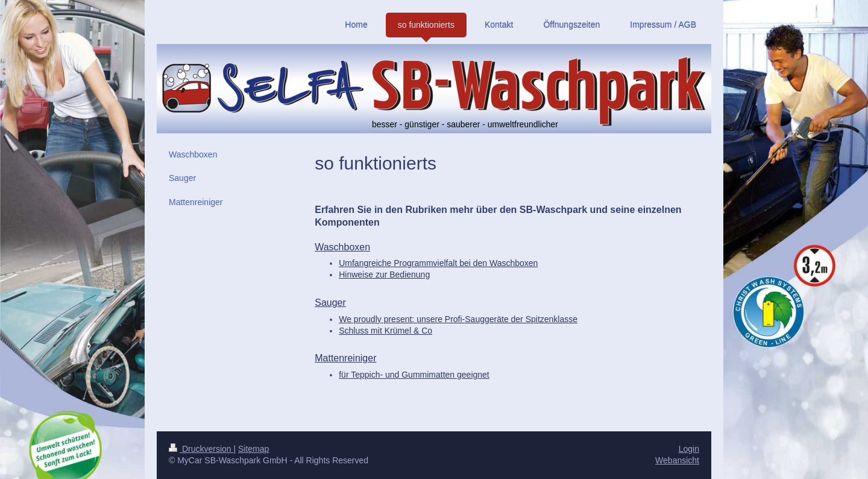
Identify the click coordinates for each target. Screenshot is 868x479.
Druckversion (201, 449)
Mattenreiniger (345, 358)
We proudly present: (458, 319)
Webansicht (677, 460)
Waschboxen (342, 247)
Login (689, 449)
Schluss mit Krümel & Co (385, 331)
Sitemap (253, 449)
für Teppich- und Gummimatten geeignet (414, 375)
